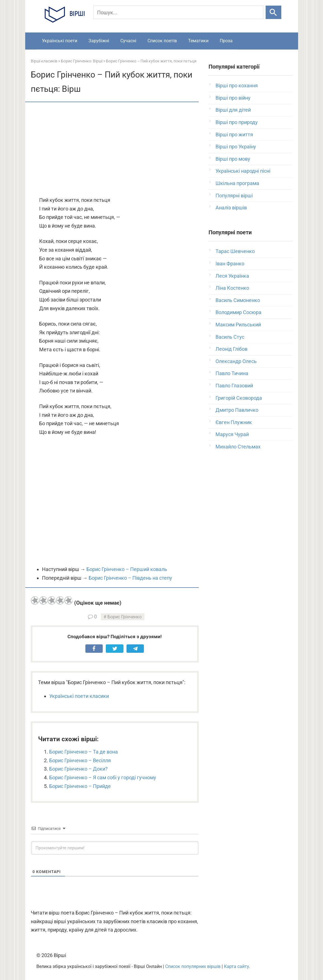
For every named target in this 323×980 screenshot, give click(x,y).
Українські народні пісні (243, 171)
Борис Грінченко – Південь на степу (130, 578)
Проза (226, 41)
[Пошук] (179, 12)
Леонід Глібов (231, 349)
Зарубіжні (99, 41)
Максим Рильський (238, 325)
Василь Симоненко (238, 300)
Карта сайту (236, 966)
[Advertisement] (115, 150)
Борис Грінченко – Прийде (80, 786)
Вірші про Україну (236, 147)
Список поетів (162, 41)
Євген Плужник (234, 422)
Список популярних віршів (193, 966)
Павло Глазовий (234, 386)
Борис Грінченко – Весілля (80, 760)
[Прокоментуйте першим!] (115, 848)
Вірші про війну (233, 98)
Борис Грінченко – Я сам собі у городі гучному (103, 777)
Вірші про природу (237, 122)
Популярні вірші (234, 196)
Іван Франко (230, 264)
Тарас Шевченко (235, 251)
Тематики (198, 41)
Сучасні (128, 41)
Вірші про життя (234, 135)
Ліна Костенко (232, 288)
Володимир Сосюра (238, 312)
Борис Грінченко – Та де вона (84, 752)
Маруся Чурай (232, 434)
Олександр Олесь (236, 361)
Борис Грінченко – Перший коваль (127, 569)
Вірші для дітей (233, 110)
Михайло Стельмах (238, 447)
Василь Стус (230, 337)
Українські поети (60, 41)
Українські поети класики (79, 696)
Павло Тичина (232, 373)
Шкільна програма (237, 183)
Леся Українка (232, 276)
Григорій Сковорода (239, 398)
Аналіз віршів (231, 208)
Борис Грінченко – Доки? (79, 769)
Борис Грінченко (125, 617)
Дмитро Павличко (237, 410)
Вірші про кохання (237, 86)
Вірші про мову (233, 159)
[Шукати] (273, 12)
